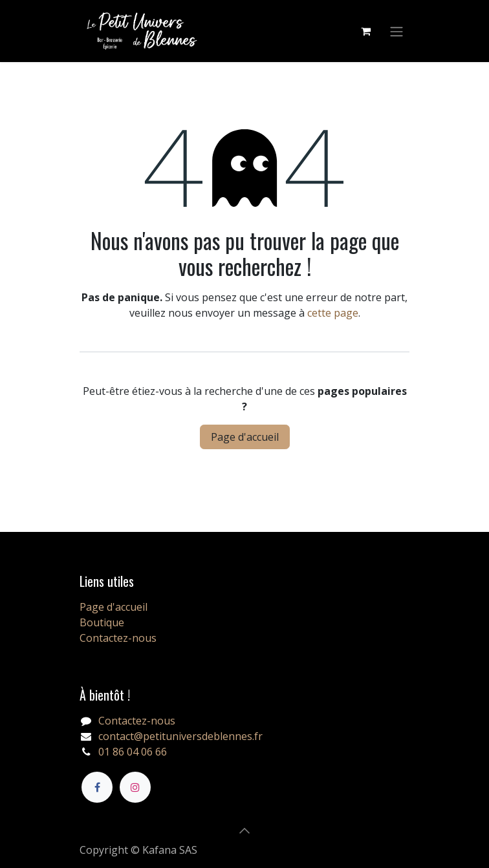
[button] (244, 831)
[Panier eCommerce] (365, 31)
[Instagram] (135, 787)
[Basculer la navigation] (397, 31)
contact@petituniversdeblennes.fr (180, 736)
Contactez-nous (118, 638)
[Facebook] (97, 787)
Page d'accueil (245, 437)
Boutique (102, 622)
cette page (333, 313)
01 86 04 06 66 (133, 752)
